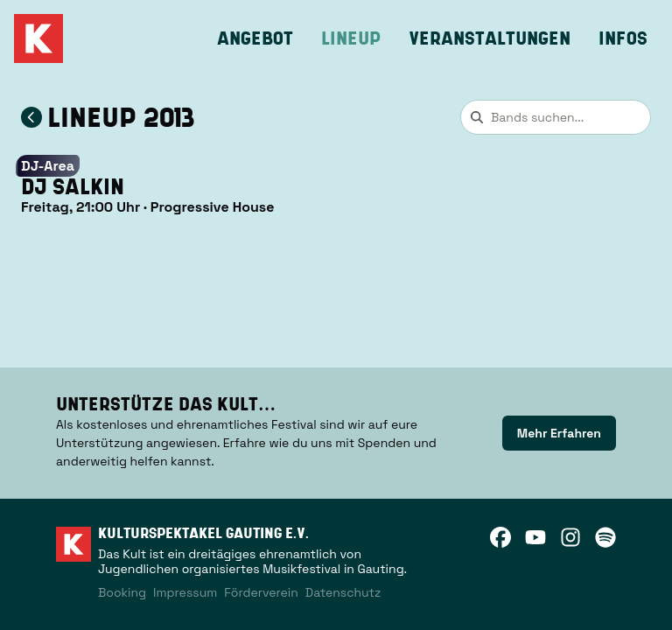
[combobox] (556, 117)
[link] (559, 433)
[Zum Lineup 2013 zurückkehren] (31, 117)
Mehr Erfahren (559, 433)
